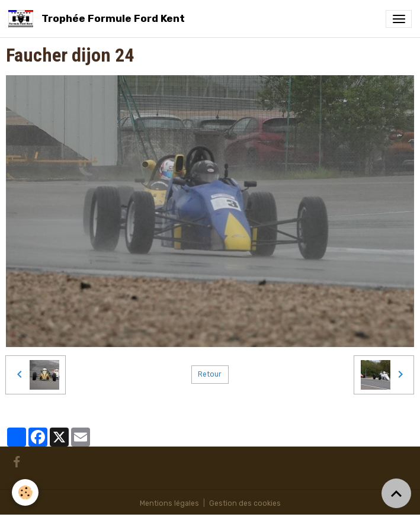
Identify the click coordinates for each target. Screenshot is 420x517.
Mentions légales (169, 503)
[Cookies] (25, 492)
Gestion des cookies (245, 503)
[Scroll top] (396, 493)
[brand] (99, 19)
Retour (210, 374)
